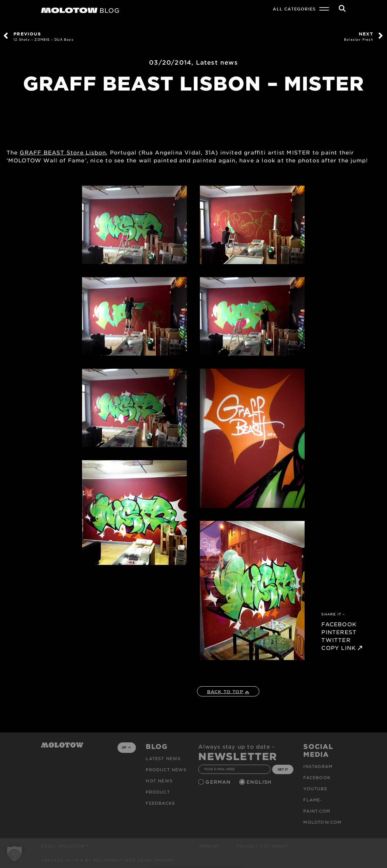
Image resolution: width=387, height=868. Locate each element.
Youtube (315, 789)
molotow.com (322, 822)
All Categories (294, 9)
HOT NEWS (159, 781)
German (219, 782)
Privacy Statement (263, 846)
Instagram (318, 766)
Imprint (209, 846)
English (260, 782)
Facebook (317, 777)
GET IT (283, 769)
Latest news (217, 62)
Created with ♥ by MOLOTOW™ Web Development (108, 860)
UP (126, 747)
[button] (14, 854)
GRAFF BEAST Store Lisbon (63, 152)
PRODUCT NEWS (166, 770)
